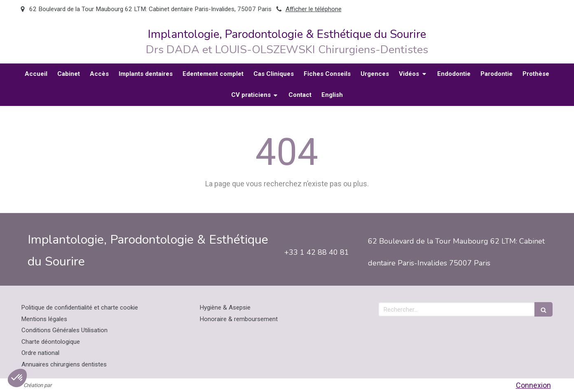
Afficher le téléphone (314, 9)
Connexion (533, 385)
